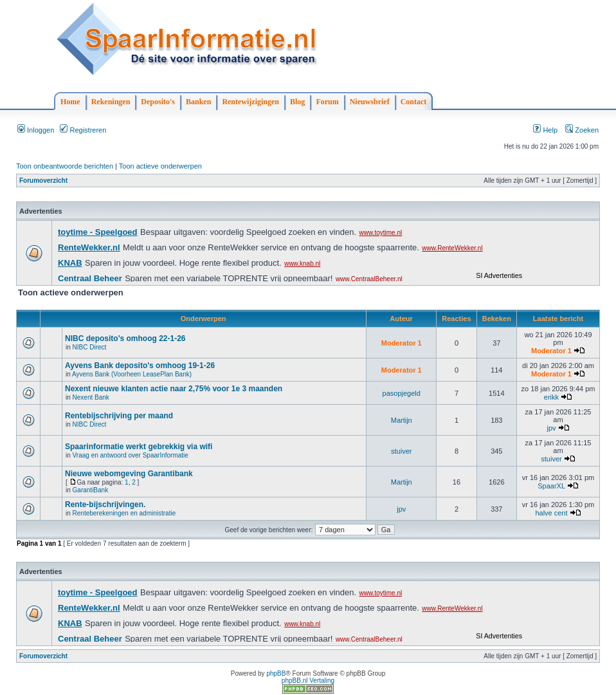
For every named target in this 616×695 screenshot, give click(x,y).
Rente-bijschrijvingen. (105, 505)
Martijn (402, 420)
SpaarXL (551, 486)
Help (545, 130)
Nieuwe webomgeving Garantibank (129, 474)
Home (70, 102)
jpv (551, 428)
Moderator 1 (402, 343)
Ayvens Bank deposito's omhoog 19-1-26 (140, 366)
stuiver (401, 451)
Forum (327, 102)
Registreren (83, 130)
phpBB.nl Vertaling (308, 681)
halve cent (551, 513)
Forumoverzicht (43, 181)
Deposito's (158, 102)
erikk (551, 397)
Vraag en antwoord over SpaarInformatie (131, 455)
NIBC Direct (90, 347)
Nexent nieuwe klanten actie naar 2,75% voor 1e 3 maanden (174, 389)
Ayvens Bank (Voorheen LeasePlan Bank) (132, 374)
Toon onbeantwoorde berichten (65, 166)
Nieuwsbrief (370, 102)
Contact (414, 102)
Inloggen (36, 130)
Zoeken (582, 130)
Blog (297, 102)
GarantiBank (91, 490)
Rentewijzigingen (250, 102)
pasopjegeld (402, 393)
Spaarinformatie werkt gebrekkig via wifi (139, 447)
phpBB (276, 673)
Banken (198, 102)
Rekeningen (111, 102)
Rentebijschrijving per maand (119, 416)
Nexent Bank (91, 397)
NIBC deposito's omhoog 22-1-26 (125, 338)
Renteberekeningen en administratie (124, 513)
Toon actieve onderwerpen (160, 166)
